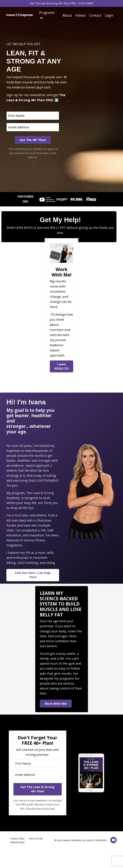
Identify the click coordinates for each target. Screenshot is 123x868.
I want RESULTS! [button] (61, 367)
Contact (95, 16)
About (67, 16)
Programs (47, 16)
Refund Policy (17, 851)
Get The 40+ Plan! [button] (33, 140)
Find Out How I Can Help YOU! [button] (33, 579)
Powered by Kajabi (107, 860)
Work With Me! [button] (56, 710)
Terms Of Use (36, 847)
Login (109, 16)
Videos (81, 16)
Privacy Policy (17, 847)
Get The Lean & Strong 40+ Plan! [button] (37, 797)
